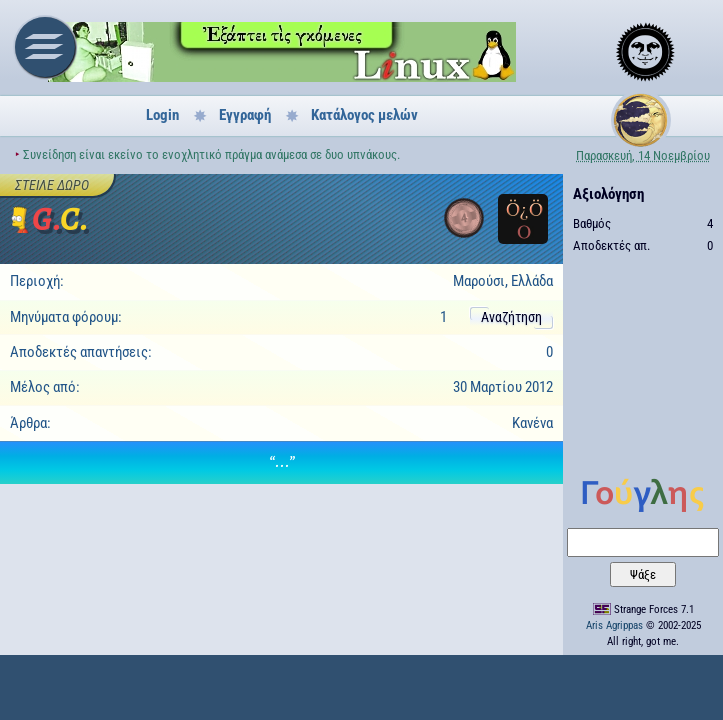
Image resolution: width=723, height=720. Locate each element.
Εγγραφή (245, 115)
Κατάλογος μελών (364, 115)
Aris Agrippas (614, 625)
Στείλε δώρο (52, 185)
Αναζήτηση (511, 317)
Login (162, 115)
